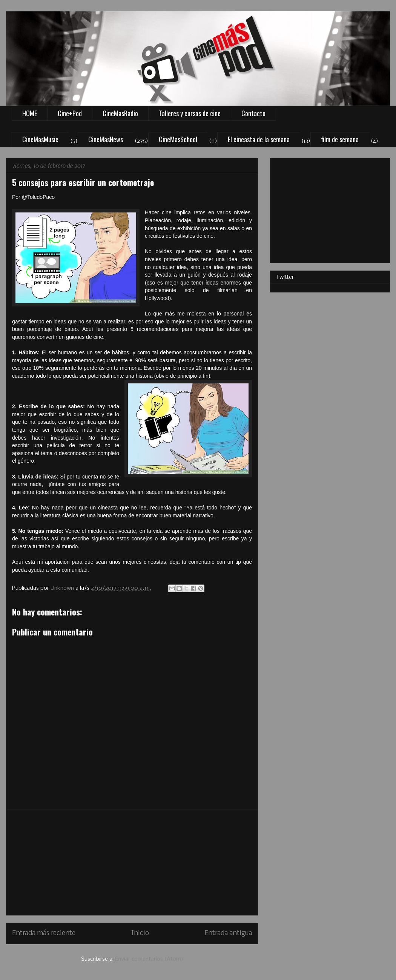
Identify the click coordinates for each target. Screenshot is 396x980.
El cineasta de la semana (259, 139)
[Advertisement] (132, 862)
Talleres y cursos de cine (190, 113)
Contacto (253, 113)
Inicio (140, 933)
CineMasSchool (178, 139)
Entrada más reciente (44, 933)
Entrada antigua (228, 933)
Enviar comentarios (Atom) (149, 959)
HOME (30, 113)
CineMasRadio (120, 113)
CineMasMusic (40, 139)
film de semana (340, 139)
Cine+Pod (70, 113)
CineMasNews (106, 139)
